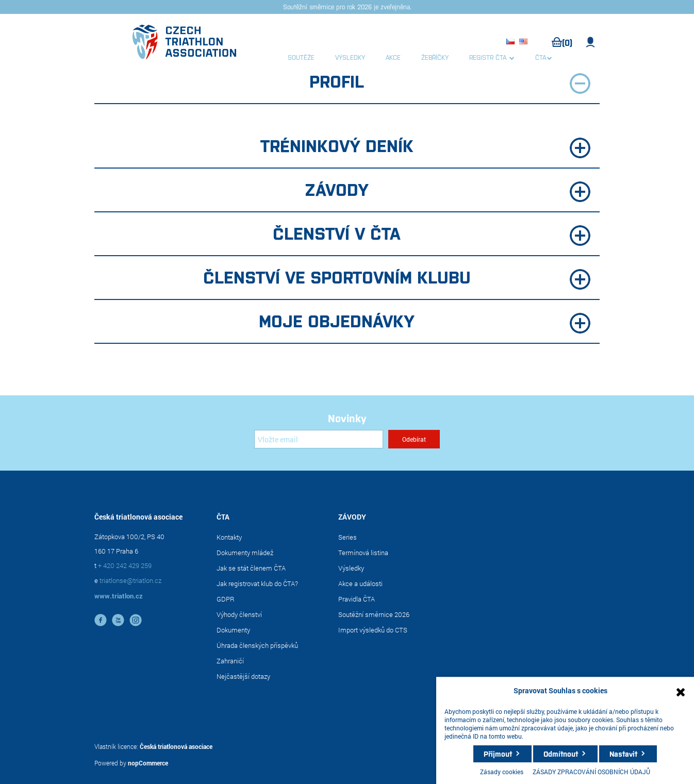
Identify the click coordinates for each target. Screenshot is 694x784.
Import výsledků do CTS (373, 630)
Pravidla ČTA (357, 599)
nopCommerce (148, 763)
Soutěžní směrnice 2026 (374, 614)
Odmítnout (561, 754)
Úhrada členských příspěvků (257, 645)
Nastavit (623, 754)
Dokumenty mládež (245, 553)
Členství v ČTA (432, 234)
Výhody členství (239, 614)
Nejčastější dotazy (243, 676)
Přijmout (498, 754)
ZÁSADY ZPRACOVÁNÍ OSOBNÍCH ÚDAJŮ (591, 772)
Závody (448, 190)
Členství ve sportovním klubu (397, 278)
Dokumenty (233, 630)
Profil (450, 82)
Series (348, 537)
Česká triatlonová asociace (176, 746)
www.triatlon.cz (119, 596)
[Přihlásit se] (319, 439)
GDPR (226, 599)
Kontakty (229, 537)
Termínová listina (363, 553)
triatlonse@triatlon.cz (130, 580)
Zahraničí (230, 661)
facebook (101, 620)
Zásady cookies (502, 772)
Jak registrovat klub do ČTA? (257, 583)
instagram (136, 620)
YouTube (118, 620)
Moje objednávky (425, 321)
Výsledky (351, 568)
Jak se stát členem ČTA (251, 568)
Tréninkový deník (426, 146)
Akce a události (360, 583)
